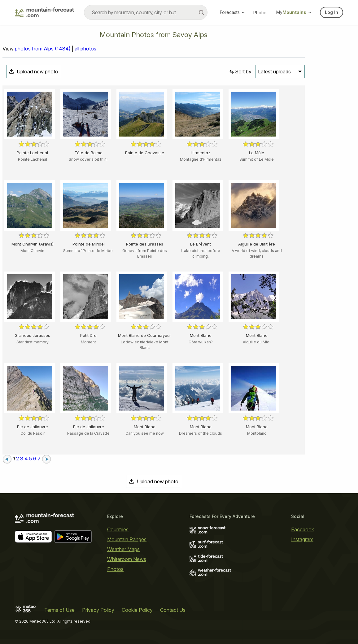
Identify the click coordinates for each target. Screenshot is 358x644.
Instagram (302, 539)
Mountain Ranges (127, 539)
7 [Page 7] (39, 459)
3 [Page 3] (22, 459)
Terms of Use (59, 610)
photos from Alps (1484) (43, 49)
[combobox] (146, 12)
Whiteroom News (127, 559)
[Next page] (46, 459)
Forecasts (232, 12)
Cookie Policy (137, 610)
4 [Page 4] (26, 459)
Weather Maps (123, 549)
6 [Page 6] (35, 459)
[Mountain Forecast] (44, 12)
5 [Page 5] (31, 459)
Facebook (303, 529)
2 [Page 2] (17, 459)
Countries (118, 529)
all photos (85, 49)
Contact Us (173, 610)
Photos (260, 13)
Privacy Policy (98, 610)
